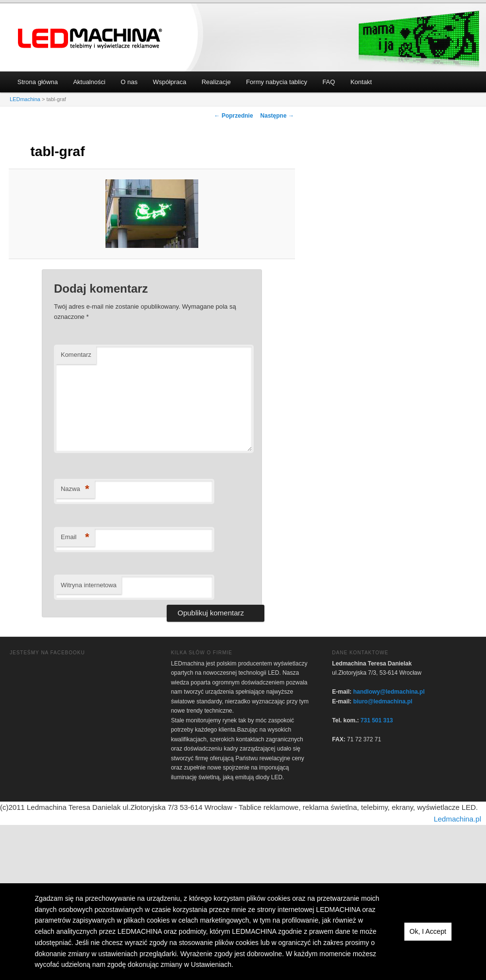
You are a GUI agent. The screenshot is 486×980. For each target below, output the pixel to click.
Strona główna (38, 82)
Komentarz (76, 355)
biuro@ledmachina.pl (383, 701)
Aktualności (89, 82)
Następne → (277, 116)
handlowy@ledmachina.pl (389, 692)
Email (75, 537)
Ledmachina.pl (457, 819)
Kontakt (361, 82)
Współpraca (170, 82)
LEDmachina (90, 39)
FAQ (329, 82)
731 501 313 (377, 720)
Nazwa (75, 489)
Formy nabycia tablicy (277, 82)
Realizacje (216, 82)
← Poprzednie (234, 116)
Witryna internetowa (89, 585)
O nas (129, 82)
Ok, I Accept (428, 931)
